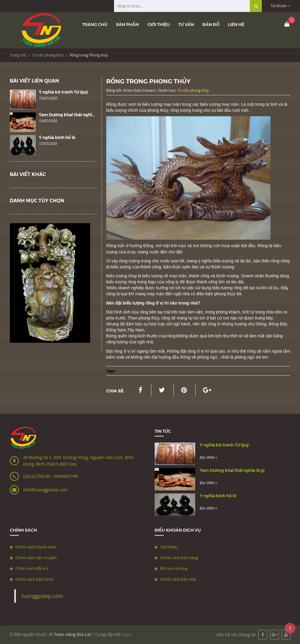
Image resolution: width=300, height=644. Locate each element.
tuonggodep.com (43, 596)
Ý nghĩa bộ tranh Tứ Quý (63, 92)
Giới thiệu (159, 24)
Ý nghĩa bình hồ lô (57, 137)
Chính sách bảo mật (178, 579)
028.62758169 (37, 476)
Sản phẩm (127, 24)
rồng (133, 282)
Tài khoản (280, 6)
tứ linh (271, 104)
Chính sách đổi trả (32, 568)
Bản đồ (211, 24)
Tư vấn (186, 24)
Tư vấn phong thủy (48, 55)
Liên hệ (236, 24)
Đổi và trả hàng (174, 568)
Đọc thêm (208, 457)
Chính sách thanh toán (36, 547)
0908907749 (66, 476)
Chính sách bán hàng (179, 558)
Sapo (126, 634)
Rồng (112, 104)
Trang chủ (95, 24)
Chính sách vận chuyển (36, 558)
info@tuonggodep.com (46, 490)
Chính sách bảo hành (34, 579)
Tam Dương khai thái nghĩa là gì (71, 114)
